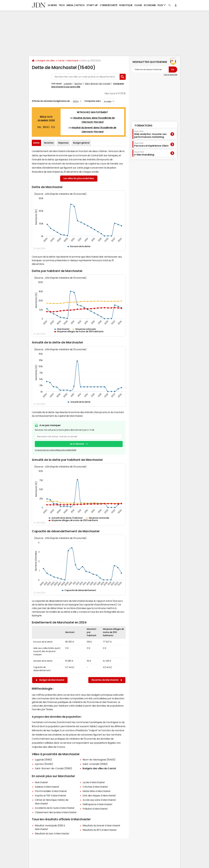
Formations (143, 126)
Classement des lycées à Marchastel (56, 812)
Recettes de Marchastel (107, 680)
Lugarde (68, 84)
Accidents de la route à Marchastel (55, 808)
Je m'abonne (77, 444)
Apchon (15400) (44, 764)
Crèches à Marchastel (95, 787)
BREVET (46, 127)
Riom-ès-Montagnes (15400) (99, 760)
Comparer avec (92, 101)
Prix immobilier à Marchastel (51, 791)
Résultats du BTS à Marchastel (99, 830)
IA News (52, 5)
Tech (62, 5)
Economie (150, 5)
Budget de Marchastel (50, 680)
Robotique (126, 5)
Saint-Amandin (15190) (95, 764)
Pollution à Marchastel (95, 809)
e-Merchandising (144, 153)
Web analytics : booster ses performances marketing (150, 134)
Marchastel (73, 61)
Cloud (138, 5)
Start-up (92, 5)
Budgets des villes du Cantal (99, 768)
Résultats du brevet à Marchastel (101, 825)
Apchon (78, 84)
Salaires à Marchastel (47, 787)
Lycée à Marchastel (94, 782)
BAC (39, 127)
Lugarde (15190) (43, 760)
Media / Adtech (75, 5)
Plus (162, 5)
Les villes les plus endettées (79, 178)
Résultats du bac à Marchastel (52, 833)
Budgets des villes (46, 61)
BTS (53, 127)
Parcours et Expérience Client (151, 145)
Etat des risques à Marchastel (99, 795)
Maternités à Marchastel (96, 791)
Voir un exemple (170, 75)
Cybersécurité (109, 5)
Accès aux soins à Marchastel (99, 800)
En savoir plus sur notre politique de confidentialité (55, 450)
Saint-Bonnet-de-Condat (98, 84)
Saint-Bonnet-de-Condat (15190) (53, 768)
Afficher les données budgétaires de (51, 101)
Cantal (61, 61)
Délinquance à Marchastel (97, 804)
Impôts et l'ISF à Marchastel (50, 795)
